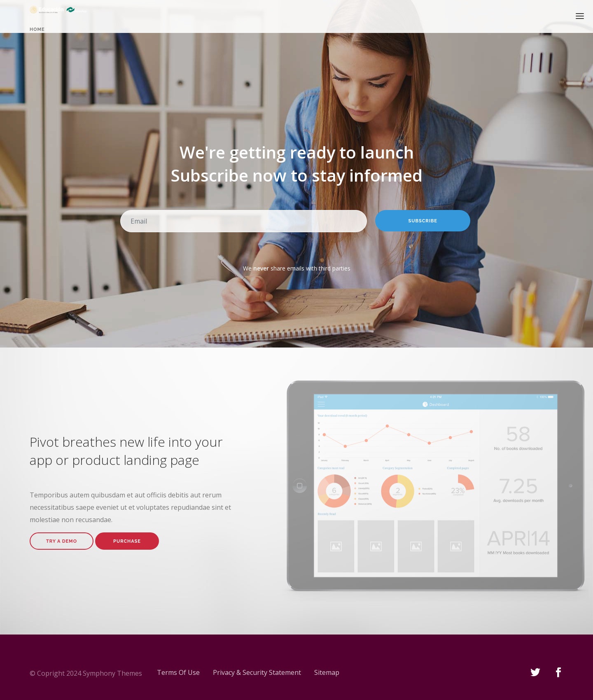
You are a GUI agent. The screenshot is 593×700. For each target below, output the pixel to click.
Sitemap (327, 672)
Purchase (127, 541)
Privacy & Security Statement (257, 672)
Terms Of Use (178, 672)
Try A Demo (62, 541)
